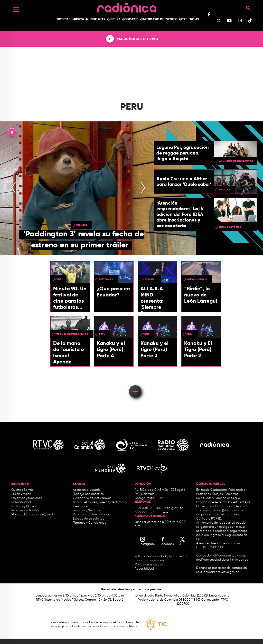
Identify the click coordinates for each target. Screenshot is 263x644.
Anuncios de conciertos (236, 161)
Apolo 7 (224, 190)
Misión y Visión (21, 494)
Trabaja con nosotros (88, 494)
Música (78, 20)
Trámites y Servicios (87, 511)
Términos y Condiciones (90, 523)
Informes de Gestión (26, 511)
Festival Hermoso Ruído (72, 334)
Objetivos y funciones (27, 498)
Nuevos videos (197, 280)
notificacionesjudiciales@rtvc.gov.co (222, 560)
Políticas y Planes (24, 506)
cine (58, 280)
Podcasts (130, 20)
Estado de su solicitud (89, 519)
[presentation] (14, 188)
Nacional (149, 280)
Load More (135, 384)
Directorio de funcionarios (91, 515)
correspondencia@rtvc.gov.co (219, 511)
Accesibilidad (145, 569)
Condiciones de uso (149, 565)
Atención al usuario (87, 490)
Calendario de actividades (92, 498)
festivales (106, 280)
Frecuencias (189, 20)
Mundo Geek (96, 20)
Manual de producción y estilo (33, 515)
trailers (82, 225)
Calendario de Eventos (159, 20)
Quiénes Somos (22, 490)
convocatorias (230, 227)
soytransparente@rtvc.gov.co (218, 572)
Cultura (114, 20)
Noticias (64, 20)
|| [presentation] (12, 133)
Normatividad (21, 502)
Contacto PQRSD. (209, 519)
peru (102, 334)
